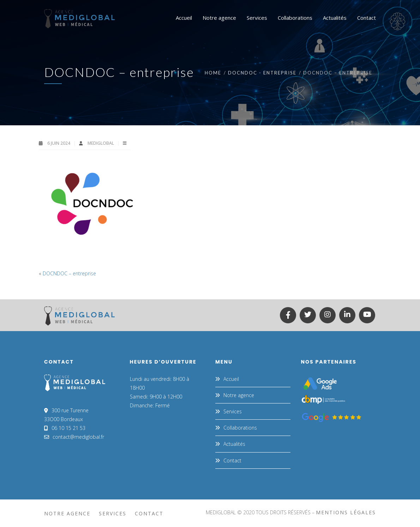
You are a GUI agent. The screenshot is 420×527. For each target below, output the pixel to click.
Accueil (231, 379)
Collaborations (240, 428)
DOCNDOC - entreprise (262, 73)
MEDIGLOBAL (101, 143)
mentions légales (346, 512)
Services (233, 411)
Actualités (234, 444)
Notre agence (239, 395)
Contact (232, 460)
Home (213, 73)
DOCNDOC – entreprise (69, 273)
